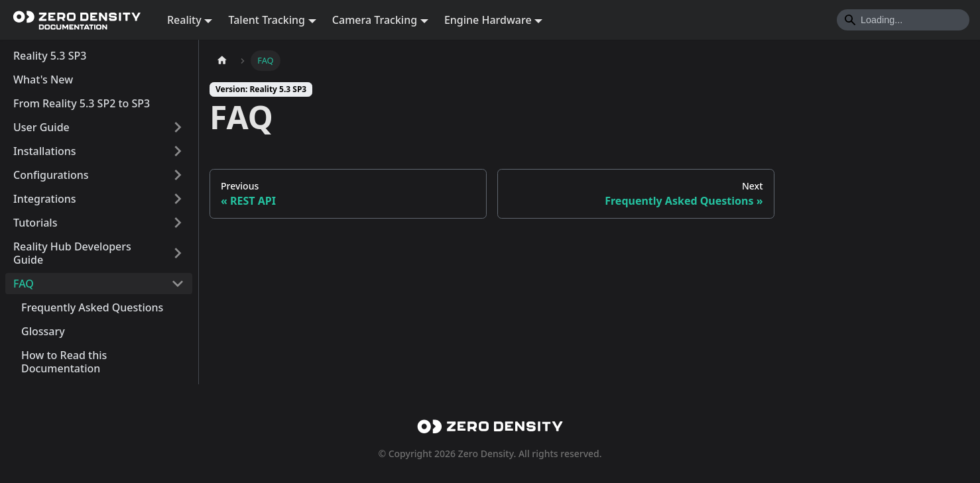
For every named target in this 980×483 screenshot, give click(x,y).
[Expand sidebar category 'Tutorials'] (178, 223)
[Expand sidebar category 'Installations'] (178, 151)
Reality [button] (184, 20)
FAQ (24, 284)
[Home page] (222, 61)
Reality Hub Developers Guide (72, 253)
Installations (45, 151)
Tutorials (35, 223)
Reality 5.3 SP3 (50, 56)
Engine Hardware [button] (488, 20)
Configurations (51, 175)
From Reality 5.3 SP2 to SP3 (82, 103)
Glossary (43, 331)
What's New (43, 80)
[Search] (903, 20)
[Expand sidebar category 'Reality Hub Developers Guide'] (178, 253)
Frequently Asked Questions (92, 307)
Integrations (45, 199)
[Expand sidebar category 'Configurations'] (178, 175)
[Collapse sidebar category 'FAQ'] (178, 284)
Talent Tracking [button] (267, 20)
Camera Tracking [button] (375, 20)
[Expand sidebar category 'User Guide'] (178, 127)
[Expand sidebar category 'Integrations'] (178, 199)
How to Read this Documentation (64, 362)
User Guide (41, 127)
